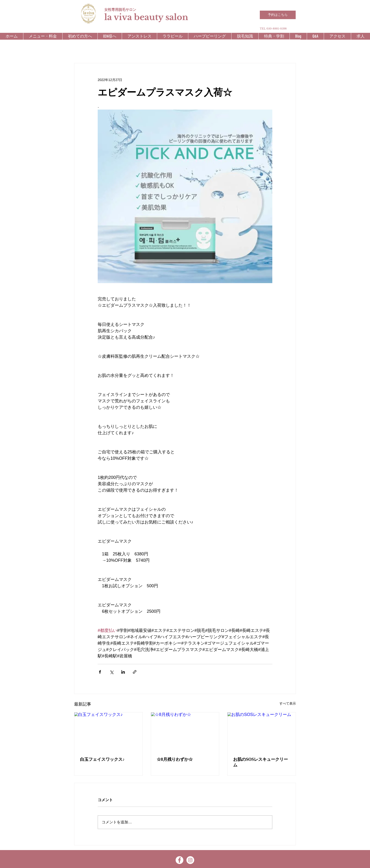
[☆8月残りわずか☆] (185, 732)
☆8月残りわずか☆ (175, 759)
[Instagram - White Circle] (190, 860)
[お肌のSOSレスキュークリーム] (262, 732)
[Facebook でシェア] (100, 672)
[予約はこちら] (278, 15)
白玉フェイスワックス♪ (102, 759)
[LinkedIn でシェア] (123, 672)
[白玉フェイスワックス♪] (108, 732)
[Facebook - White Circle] (179, 860)
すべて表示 (288, 703)
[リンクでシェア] (135, 672)
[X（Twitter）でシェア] (111, 672)
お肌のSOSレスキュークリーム (261, 762)
